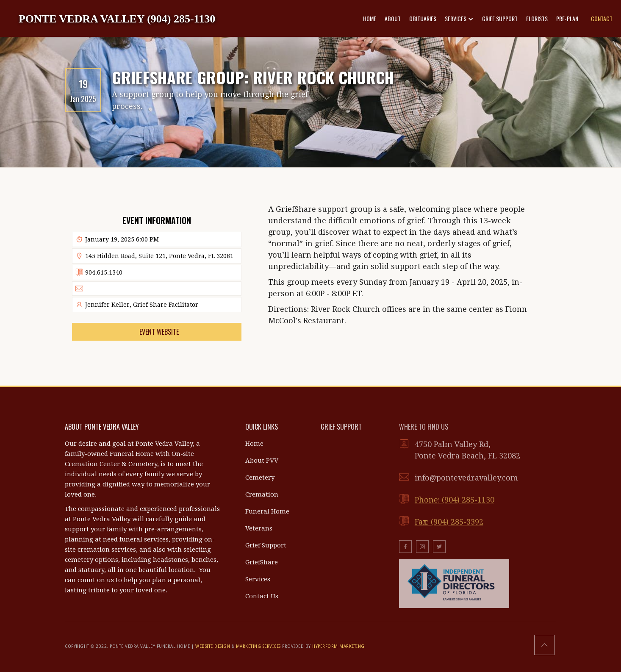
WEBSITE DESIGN (213, 646)
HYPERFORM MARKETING (338, 646)
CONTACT (602, 18)
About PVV (262, 461)
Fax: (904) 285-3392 (449, 522)
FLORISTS (537, 18)
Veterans (259, 528)
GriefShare (262, 562)
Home (254, 444)
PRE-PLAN (567, 18)
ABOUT (393, 18)
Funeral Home (267, 511)
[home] (117, 18)
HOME (370, 18)
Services (258, 579)
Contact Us (262, 596)
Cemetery (260, 478)
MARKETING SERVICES (258, 646)
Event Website (159, 332)
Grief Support (266, 545)
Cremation (262, 494)
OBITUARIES (423, 18)
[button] (459, 19)
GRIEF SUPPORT (500, 18)
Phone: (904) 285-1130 (455, 500)
